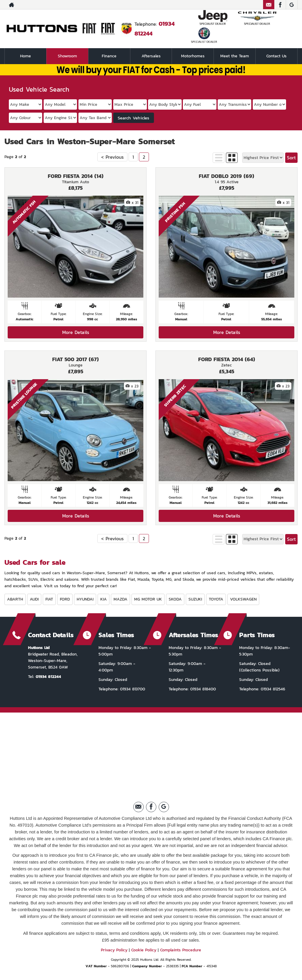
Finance (109, 56)
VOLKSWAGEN (243, 599)
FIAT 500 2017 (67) (75, 359)
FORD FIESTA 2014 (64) (227, 359)
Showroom (67, 56)
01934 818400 (202, 689)
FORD (65, 599)
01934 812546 (272, 689)
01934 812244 (48, 677)
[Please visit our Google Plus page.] (292, 5)
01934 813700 (132, 689)
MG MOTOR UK (148, 599)
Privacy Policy (114, 950)
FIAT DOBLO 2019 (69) (226, 176)
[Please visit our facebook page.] (280, 5)
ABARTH (15, 599)
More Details (76, 332)
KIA (104, 599)
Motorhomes (193, 56)
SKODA (175, 599)
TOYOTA (216, 599)
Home (26, 56)
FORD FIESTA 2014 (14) (76, 176)
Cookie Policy (144, 950)
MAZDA (120, 599)
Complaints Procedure (181, 950)
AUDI (34, 599)
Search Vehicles (133, 118)
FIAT (49, 599)
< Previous (112, 157)
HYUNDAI (85, 599)
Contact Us (276, 56)
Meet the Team (235, 56)
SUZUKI (195, 599)
